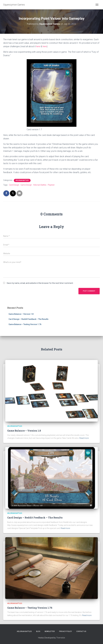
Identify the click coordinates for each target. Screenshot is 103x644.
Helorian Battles (22, 180)
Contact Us (81, 631)
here (38, 46)
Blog (38, 631)
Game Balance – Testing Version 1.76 (25, 324)
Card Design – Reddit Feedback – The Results (28, 319)
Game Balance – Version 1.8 (21, 314)
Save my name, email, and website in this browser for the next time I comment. (40, 283)
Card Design (14, 185)
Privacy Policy (66, 631)
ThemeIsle (61, 638)
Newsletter (50, 631)
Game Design (26, 185)
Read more (84, 438)
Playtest (51, 185)
